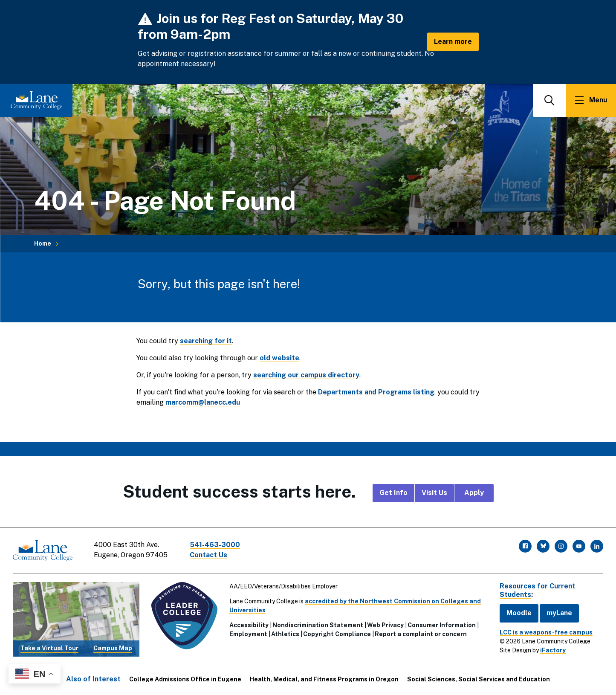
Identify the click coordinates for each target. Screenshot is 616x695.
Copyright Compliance (337, 634)
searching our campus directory (306, 375)
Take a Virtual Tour (49, 648)
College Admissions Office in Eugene (185, 679)
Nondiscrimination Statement (318, 625)
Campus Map (113, 648)
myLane (559, 613)
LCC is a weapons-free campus (546, 632)
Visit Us (434, 493)
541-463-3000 (215, 545)
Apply (474, 493)
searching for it (206, 341)
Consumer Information (442, 625)
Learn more (453, 42)
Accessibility (249, 625)
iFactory (553, 650)
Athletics (285, 634)
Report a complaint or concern (421, 634)
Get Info (393, 493)
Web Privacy (385, 625)
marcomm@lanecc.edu (203, 402)
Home (43, 243)
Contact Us (208, 555)
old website (279, 358)
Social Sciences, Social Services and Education (479, 679)
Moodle (519, 613)
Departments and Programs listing (376, 392)
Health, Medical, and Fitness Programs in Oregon (324, 679)
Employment (248, 634)
